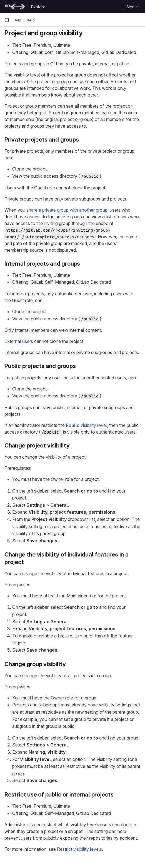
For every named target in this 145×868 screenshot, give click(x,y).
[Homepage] (15, 7)
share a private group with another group (67, 210)
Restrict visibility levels (79, 849)
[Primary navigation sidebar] (7, 20)
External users (19, 341)
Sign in (132, 7)
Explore (38, 7)
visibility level (86, 425)
